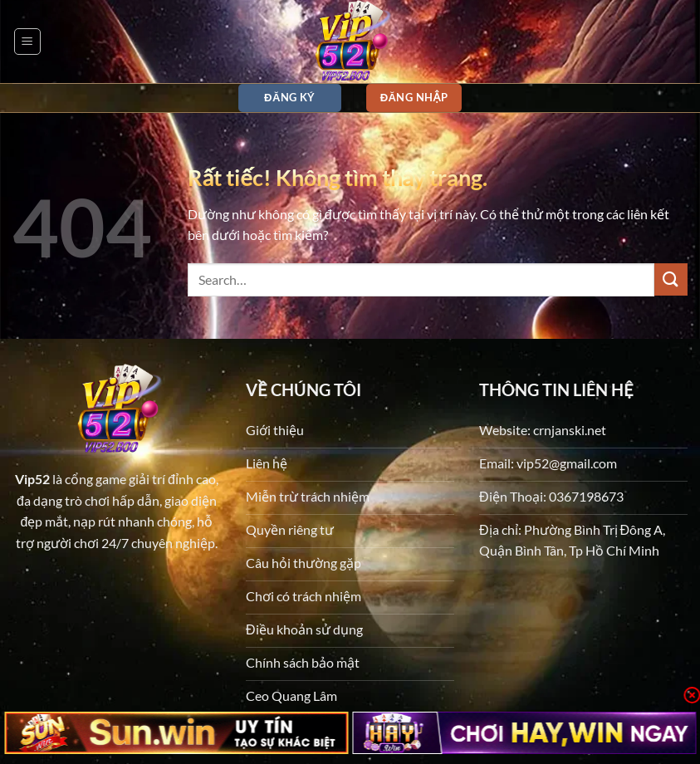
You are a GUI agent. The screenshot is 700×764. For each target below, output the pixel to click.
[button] (27, 42)
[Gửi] (671, 279)
